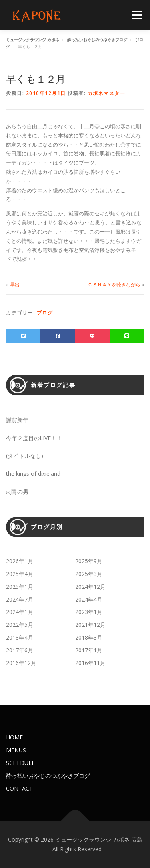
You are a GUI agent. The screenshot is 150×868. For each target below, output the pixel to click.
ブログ (45, 313)
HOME (14, 737)
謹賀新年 (17, 420)
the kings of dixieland (33, 474)
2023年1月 (89, 612)
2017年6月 (20, 650)
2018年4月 (20, 637)
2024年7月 (20, 599)
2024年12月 (90, 587)
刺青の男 (17, 492)
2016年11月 (90, 663)
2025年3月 (89, 574)
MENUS (16, 750)
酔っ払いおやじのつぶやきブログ (48, 776)
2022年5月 (20, 625)
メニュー (137, 15)
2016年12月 (21, 663)
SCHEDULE (20, 763)
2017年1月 (89, 650)
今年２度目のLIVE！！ (34, 438)
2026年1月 (20, 561)
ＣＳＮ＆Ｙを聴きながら (114, 285)
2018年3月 (89, 637)
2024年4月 (89, 599)
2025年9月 (89, 561)
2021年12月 (90, 625)
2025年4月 (20, 574)
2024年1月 (20, 612)
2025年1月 (20, 587)
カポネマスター (107, 93)
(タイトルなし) (25, 456)
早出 (15, 285)
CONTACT (19, 788)
